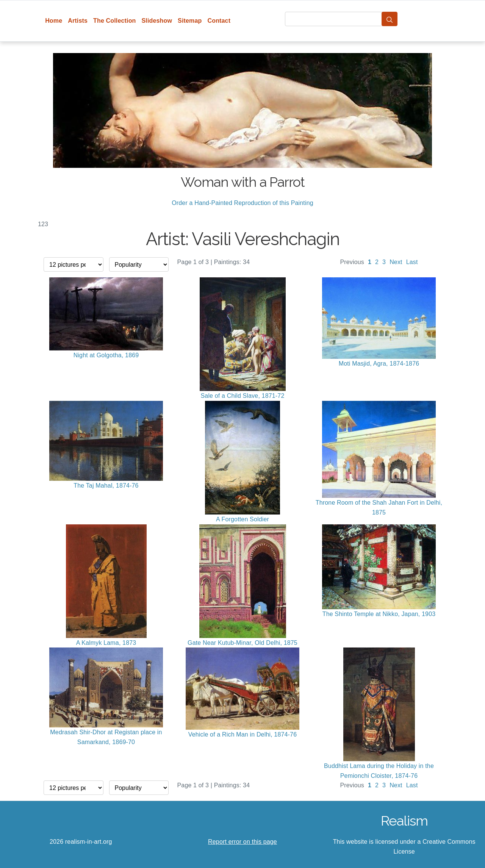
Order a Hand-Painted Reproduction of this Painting (242, 203)
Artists (78, 21)
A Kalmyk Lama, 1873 (106, 643)
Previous (352, 262)
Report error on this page (242, 842)
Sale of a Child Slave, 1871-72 (243, 396)
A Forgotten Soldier (242, 519)
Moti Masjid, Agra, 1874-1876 (379, 364)
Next (396, 262)
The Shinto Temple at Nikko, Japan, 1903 (379, 614)
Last (412, 262)
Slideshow (157, 21)
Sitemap (190, 21)
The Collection (114, 21)
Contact (219, 21)
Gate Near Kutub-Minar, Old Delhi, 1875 (242, 643)
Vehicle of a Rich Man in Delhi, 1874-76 (242, 734)
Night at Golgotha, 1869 (106, 355)
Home (54, 21)
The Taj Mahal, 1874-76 (106, 486)
